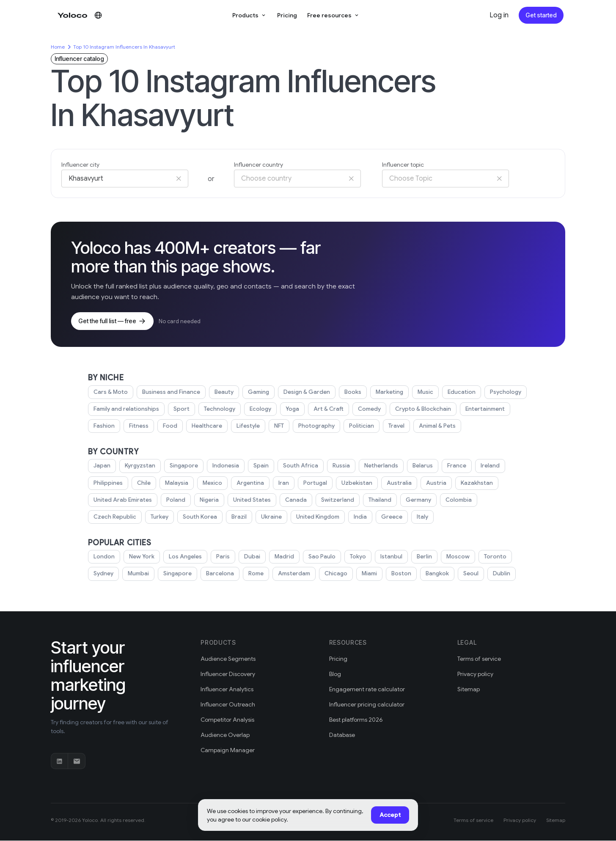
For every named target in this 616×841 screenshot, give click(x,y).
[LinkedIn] (60, 761)
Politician (359, 426)
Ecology (260, 410)
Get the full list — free (111, 322)
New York (142, 557)
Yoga (291, 410)
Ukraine (270, 517)
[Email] (77, 761)
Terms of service (480, 659)
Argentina (251, 484)
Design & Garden (307, 393)
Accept (391, 815)
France (452, 466)
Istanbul (391, 557)
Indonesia (223, 466)
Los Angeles (185, 557)
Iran (285, 484)
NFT (277, 426)
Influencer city (81, 165)
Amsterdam (294, 574)
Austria (436, 484)
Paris (223, 557)
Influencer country (260, 165)
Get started (542, 15)
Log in (500, 15)
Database (342, 735)
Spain (259, 466)
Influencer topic (404, 165)
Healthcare (206, 426)
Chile (145, 484)
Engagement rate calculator (368, 690)
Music (426, 393)
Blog (335, 675)
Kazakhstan (476, 484)
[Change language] (98, 15)
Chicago (335, 574)
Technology (219, 410)
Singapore (181, 466)
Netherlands (377, 466)
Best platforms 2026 (357, 720)
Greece (392, 517)
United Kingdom (317, 517)
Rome (256, 574)
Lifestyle (246, 426)
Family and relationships (127, 410)
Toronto (494, 557)
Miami (369, 574)
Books (353, 393)
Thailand (378, 500)
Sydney (103, 574)
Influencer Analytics (228, 690)
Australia (400, 484)
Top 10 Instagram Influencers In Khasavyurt (126, 47)
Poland (175, 500)
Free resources (333, 15)
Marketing (389, 393)
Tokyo (357, 557)
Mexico (214, 484)
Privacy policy (476, 675)
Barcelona (220, 574)
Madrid (284, 557)
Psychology (505, 393)
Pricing (289, 15)
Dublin (503, 574)
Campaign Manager (228, 751)
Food (170, 426)
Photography (315, 426)
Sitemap (469, 690)
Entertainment (482, 410)
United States (252, 500)
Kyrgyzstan (138, 466)
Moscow (458, 557)
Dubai (252, 557)
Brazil (237, 517)
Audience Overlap (225, 735)
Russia (337, 466)
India (361, 517)
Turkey (158, 517)
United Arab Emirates (122, 500)
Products (252, 15)
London (104, 557)
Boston (402, 574)
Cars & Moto (110, 393)
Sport (182, 410)
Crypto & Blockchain (420, 410)
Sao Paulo (321, 557)
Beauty (224, 393)
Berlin (424, 557)
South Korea (198, 517)
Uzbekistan (358, 484)
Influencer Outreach (228, 705)
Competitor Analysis (228, 720)
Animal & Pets (436, 426)
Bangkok (438, 574)
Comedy (367, 410)
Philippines (109, 484)
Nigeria (209, 500)
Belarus (419, 466)
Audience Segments (228, 659)
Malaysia (178, 484)
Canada (295, 500)
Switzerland (336, 500)
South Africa (297, 466)
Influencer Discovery (229, 675)
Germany (417, 500)
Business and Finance (171, 393)
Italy (421, 517)
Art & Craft (327, 410)
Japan (101, 466)
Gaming (259, 393)
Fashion (104, 426)
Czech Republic (114, 517)
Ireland (486, 466)
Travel (395, 426)
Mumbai (139, 574)
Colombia (456, 500)
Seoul (472, 574)
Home (58, 47)
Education (462, 393)
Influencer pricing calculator (368, 705)
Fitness (139, 426)
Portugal (317, 484)
